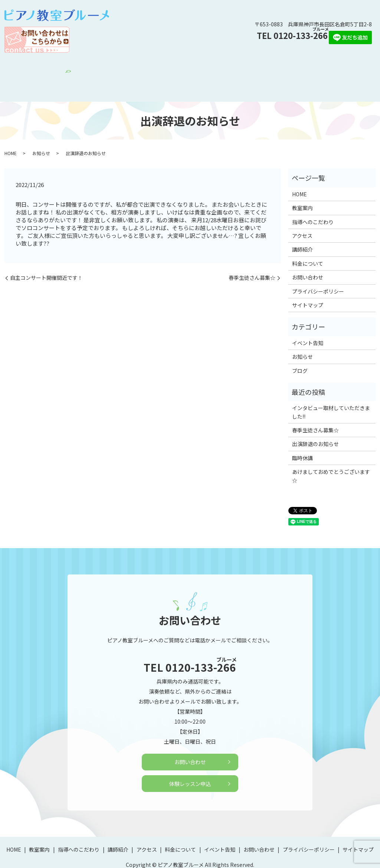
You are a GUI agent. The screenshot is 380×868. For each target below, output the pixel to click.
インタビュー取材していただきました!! (331, 388)
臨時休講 (302, 433)
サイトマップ (308, 281)
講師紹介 (137, 65)
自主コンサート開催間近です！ (46, 254)
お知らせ (41, 129)
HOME (38, 65)
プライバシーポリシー (318, 267)
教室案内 (62, 65)
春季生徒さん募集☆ (252, 254)
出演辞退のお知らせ (315, 420)
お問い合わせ (271, 65)
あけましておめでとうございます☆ (331, 452)
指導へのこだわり (99, 65)
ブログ (300, 346)
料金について (196, 65)
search (345, 65)
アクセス (164, 65)
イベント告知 (233, 65)
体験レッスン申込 (313, 65)
